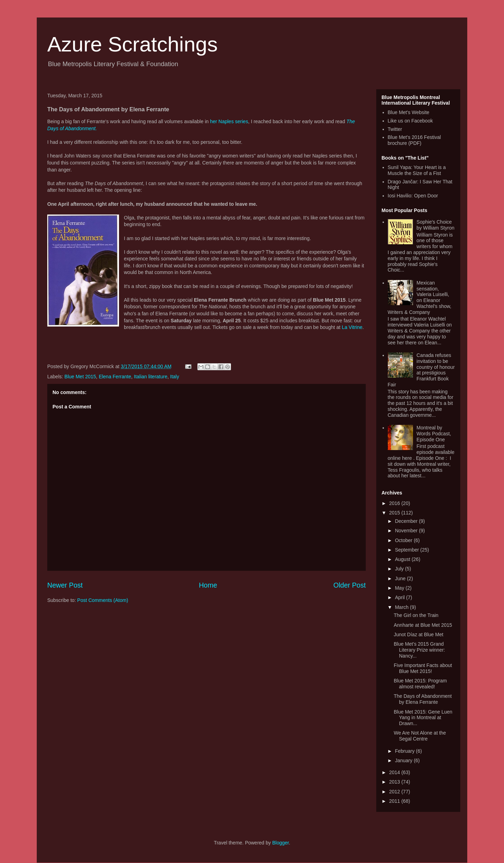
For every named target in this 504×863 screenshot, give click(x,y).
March (402, 607)
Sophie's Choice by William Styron (435, 225)
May (400, 588)
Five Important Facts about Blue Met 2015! (423, 668)
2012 (395, 792)
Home (208, 585)
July (400, 569)
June (401, 578)
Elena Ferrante (115, 377)
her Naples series (229, 121)
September (407, 550)
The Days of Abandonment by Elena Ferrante (423, 699)
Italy (175, 377)
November (407, 531)
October (404, 540)
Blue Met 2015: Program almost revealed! (420, 684)
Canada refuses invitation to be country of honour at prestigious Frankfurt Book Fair (421, 370)
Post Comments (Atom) (103, 600)
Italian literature (151, 377)
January (404, 760)
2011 (395, 801)
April (400, 597)
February (405, 751)
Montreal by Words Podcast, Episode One (434, 434)
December (407, 521)
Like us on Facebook (410, 121)
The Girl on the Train (416, 615)
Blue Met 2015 (80, 377)
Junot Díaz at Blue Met (419, 634)
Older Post (349, 585)
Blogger (281, 843)
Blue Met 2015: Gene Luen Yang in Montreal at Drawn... (423, 718)
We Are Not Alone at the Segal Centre (420, 736)
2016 (395, 503)
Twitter (395, 129)
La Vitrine (352, 327)
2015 (395, 513)
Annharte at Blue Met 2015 (423, 625)
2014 (395, 772)
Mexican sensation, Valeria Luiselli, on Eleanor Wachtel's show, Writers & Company (420, 297)
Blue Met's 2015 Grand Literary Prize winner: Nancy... (419, 650)
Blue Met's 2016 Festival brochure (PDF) (414, 140)
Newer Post (65, 585)
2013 (395, 782)
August (403, 559)
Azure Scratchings (132, 44)
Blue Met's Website (409, 112)
